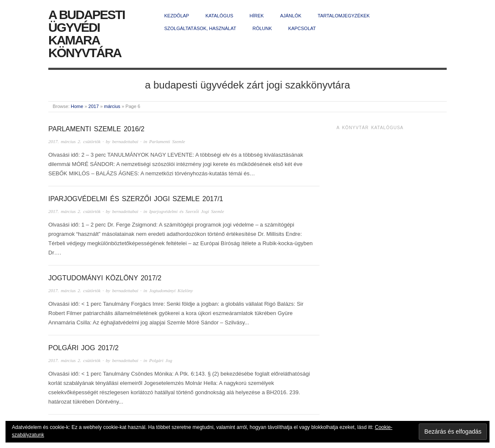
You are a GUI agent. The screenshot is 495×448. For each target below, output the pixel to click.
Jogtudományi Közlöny (171, 290)
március (112, 106)
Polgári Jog (161, 360)
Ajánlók (291, 16)
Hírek (257, 16)
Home (77, 106)
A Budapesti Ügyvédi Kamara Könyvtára (86, 34)
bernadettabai (125, 141)
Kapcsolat (302, 28)
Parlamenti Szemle (167, 141)
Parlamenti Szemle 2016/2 (96, 129)
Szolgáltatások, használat (200, 28)
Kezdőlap (177, 16)
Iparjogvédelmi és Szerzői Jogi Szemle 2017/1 (136, 199)
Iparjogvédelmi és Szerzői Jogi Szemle (187, 211)
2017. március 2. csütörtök (74, 141)
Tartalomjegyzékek (344, 16)
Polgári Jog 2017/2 (83, 348)
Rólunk (262, 28)
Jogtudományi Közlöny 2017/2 (105, 278)
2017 (94, 106)
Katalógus (220, 16)
